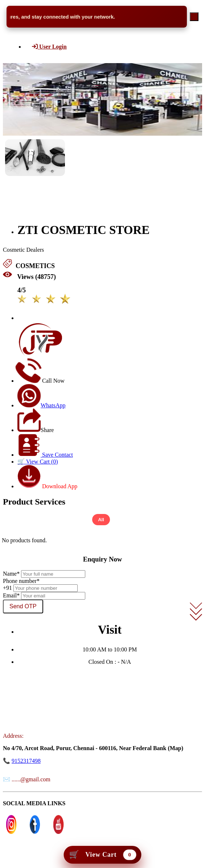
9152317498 (26, 761)
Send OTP (23, 606)
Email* (11, 595)
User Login (49, 47)
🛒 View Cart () (38, 462)
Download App (47, 486)
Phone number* (21, 581)
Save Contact (45, 455)
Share (36, 430)
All (101, 520)
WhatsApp (41, 405)
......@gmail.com (31, 779)
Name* (11, 574)
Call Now (41, 381)
